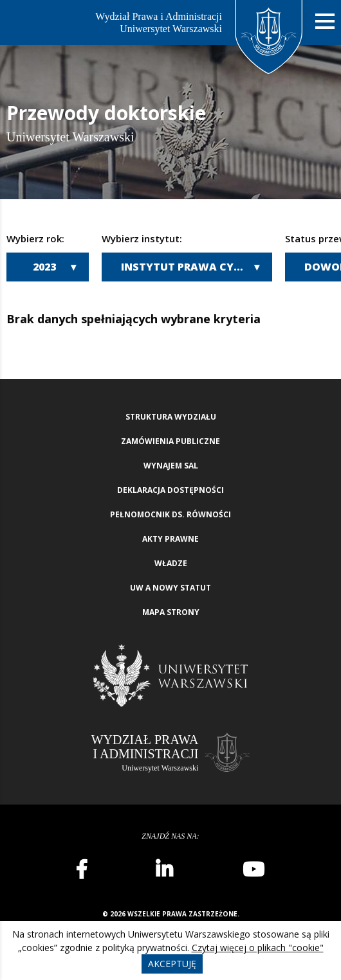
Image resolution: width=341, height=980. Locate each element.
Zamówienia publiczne (170, 441)
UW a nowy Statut (170, 588)
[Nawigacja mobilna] (325, 22)
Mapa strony (171, 612)
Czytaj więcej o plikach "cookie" (258, 948)
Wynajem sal (171, 466)
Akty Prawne (170, 539)
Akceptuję (172, 964)
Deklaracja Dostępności (170, 490)
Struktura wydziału (171, 417)
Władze (171, 563)
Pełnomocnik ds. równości (170, 514)
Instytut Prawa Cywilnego (197, 267)
